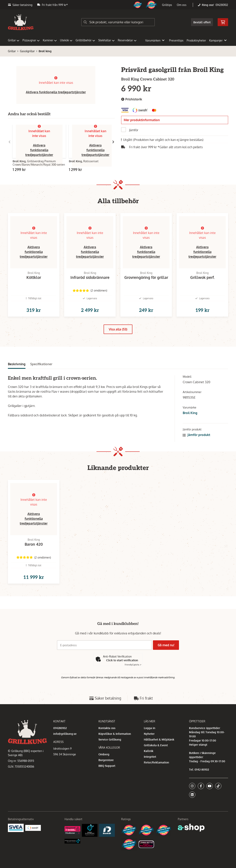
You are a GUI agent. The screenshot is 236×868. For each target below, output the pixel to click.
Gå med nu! (167, 645)
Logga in (150, 728)
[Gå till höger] (113, 142)
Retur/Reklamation (156, 762)
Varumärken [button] (155, 40)
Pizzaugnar (31, 40)
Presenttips (176, 40)
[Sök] (118, 22)
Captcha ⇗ (133, 665)
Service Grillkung (110, 739)
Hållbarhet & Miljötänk (159, 739)
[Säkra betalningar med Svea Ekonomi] (16, 828)
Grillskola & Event (156, 745)
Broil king (45, 51)
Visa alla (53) (118, 336)
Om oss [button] (182, 5)
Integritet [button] (150, 757)
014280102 (222, 5)
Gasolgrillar (27, 51)
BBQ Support (107, 766)
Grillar (14, 40)
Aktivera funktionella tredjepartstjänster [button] (56, 92)
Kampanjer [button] (218, 40)
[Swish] (33, 828)
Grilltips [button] (167, 5)
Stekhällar (106, 40)
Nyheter (149, 734)
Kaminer (50, 40)
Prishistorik (132, 99)
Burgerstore (106, 760)
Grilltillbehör (85, 40)
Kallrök (149, 751)
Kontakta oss (107, 728)
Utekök (66, 40)
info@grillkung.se (65, 734)
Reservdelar (127, 40)
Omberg (104, 754)
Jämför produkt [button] (196, 441)
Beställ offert (202, 22)
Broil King (190, 419)
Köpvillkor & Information (115, 734)
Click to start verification (122, 660)
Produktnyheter (196, 40)
